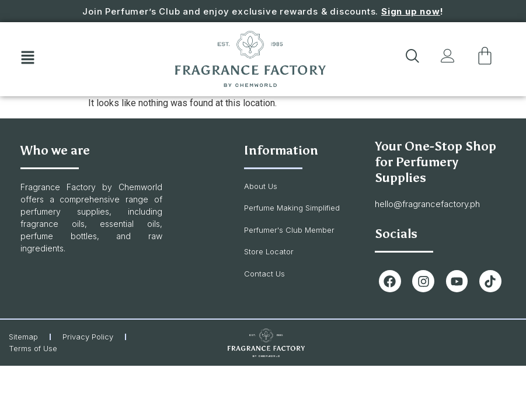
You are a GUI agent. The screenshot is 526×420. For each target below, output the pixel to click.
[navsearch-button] (411, 59)
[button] (27, 59)
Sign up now (411, 11)
